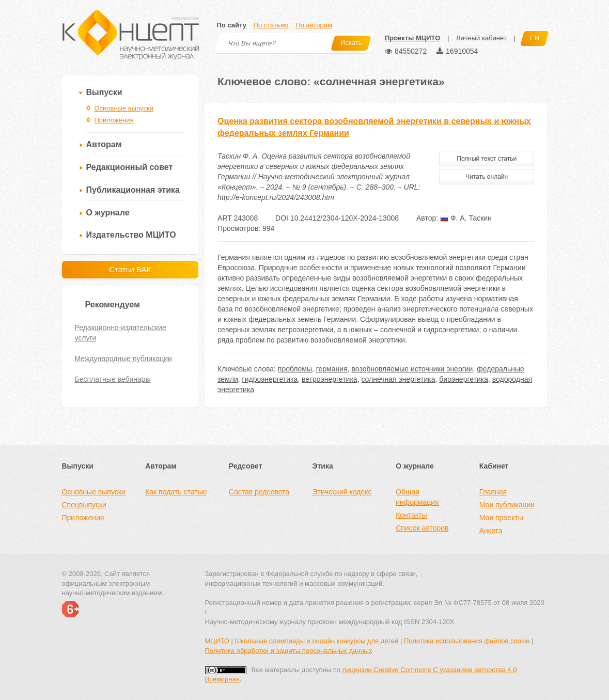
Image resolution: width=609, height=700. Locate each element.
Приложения (114, 120)
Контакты (411, 515)
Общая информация (417, 497)
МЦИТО (217, 641)
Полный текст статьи (487, 159)
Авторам (104, 144)
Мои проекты (501, 518)
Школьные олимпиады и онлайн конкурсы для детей (316, 641)
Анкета (491, 531)
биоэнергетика (464, 379)
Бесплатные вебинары (113, 379)
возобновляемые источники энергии (412, 369)
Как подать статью (176, 492)
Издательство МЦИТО (131, 235)
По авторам (314, 25)
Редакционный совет (130, 167)
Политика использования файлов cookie (467, 641)
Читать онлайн (487, 177)
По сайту (232, 25)
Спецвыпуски (84, 505)
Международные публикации (123, 359)
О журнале (108, 213)
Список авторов (422, 528)
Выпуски (104, 92)
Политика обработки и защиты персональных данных (289, 651)
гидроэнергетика (270, 379)
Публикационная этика (133, 190)
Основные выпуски (124, 108)
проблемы (295, 369)
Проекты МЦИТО (412, 38)
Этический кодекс (342, 492)
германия (332, 369)
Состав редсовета (259, 492)
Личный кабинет (481, 38)
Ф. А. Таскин (466, 218)
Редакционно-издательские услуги (121, 333)
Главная (493, 492)
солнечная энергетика (398, 379)
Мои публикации (507, 505)
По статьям (271, 25)
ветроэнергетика (330, 379)
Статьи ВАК (130, 269)
